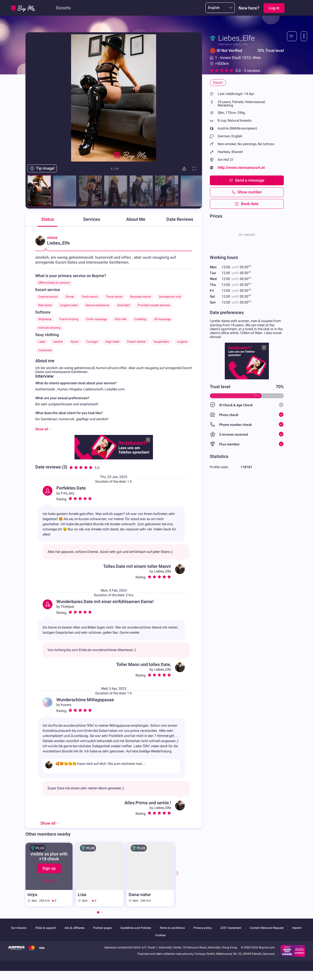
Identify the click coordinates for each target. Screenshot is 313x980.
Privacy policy (203, 928)
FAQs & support (46, 928)
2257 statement (231, 928)
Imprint (297, 928)
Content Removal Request (267, 928)
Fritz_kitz (68, 493)
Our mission (19, 928)
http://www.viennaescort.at (241, 168)
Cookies (160, 935)
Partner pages (102, 928)
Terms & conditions (172, 928)
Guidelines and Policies (136, 928)
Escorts (63, 8)
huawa (66, 705)
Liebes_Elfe (163, 571)
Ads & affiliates (75, 928)
